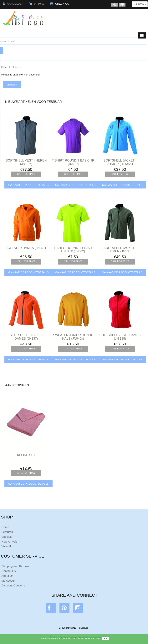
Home (4, 67)
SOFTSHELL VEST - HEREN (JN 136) (26, 162)
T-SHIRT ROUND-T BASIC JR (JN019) (73, 162)
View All (6, 546)
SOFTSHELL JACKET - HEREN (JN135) (120, 250)
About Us (7, 576)
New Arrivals (9, 541)
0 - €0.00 (37, 4)
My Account (9, 581)
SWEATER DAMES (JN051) (26, 248)
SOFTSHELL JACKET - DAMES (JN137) (26, 337)
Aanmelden (13, 4)
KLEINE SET (26, 455)
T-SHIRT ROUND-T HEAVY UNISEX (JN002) (73, 250)
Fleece (15, 67)
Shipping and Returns (15, 566)
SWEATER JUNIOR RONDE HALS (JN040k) (73, 337)
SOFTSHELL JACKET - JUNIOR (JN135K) (120, 162)
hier (98, 640)
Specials (7, 537)
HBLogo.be (83, 628)
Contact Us (8, 571)
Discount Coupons (13, 585)
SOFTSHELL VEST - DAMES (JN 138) (120, 337)
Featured (7, 532)
